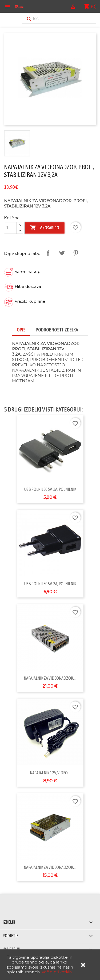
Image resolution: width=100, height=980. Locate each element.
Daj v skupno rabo (48, 253)
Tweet (62, 253)
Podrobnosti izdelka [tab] (57, 330)
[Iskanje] (59, 19)
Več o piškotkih (57, 972)
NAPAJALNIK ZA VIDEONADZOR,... (50, 678)
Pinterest (76, 253)
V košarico (45, 228)
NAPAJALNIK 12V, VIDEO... (50, 773)
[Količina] (10, 228)
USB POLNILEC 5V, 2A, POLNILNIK (50, 584)
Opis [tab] (21, 330)
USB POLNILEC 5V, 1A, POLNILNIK (50, 489)
